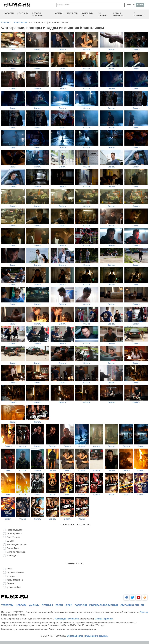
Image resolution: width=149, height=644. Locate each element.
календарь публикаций (104, 605)
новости (9, 13)
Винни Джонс (13, 548)
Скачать (13, 49)
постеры (11, 576)
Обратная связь (75, 636)
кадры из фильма (15, 572)
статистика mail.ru (132, 605)
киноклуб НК (87, 14)
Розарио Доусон (15, 530)
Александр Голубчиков (67, 619)
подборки (81, 605)
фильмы (34, 605)
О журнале (139, 14)
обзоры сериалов (38, 14)
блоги (59, 605)
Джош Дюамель (14, 533)
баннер (10, 583)
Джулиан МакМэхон (16, 552)
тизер (9, 569)
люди (69, 605)
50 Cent (10, 541)
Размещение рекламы (97, 636)
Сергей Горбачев (104, 619)
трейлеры (72, 13)
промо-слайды (14, 587)
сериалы (47, 605)
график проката (118, 14)
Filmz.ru (144, 612)
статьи (59, 13)
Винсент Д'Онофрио (17, 545)
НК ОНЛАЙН (103, 14)
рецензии (23, 13)
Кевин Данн (12, 556)
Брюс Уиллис (13, 537)
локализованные (15, 580)
